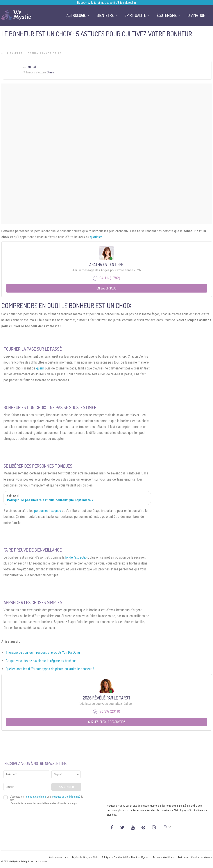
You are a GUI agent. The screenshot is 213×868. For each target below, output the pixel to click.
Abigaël (33, 67)
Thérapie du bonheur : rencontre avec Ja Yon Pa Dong (43, 652)
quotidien (96, 237)
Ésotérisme (167, 15)
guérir (40, 368)
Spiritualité (135, 15)
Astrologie (76, 15)
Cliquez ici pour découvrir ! (106, 722)
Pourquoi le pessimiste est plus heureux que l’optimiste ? (50, 500)
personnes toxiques (48, 511)
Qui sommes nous (58, 857)
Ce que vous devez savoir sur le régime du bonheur (41, 661)
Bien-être (14, 53)
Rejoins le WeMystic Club (85, 857)
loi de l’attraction (77, 557)
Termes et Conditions (163, 857)
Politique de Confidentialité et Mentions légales (125, 857)
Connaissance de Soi (45, 53)
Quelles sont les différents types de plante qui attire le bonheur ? (50, 669)
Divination (196, 15)
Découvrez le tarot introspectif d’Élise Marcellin (106, 3)
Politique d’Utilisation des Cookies (195, 857)
